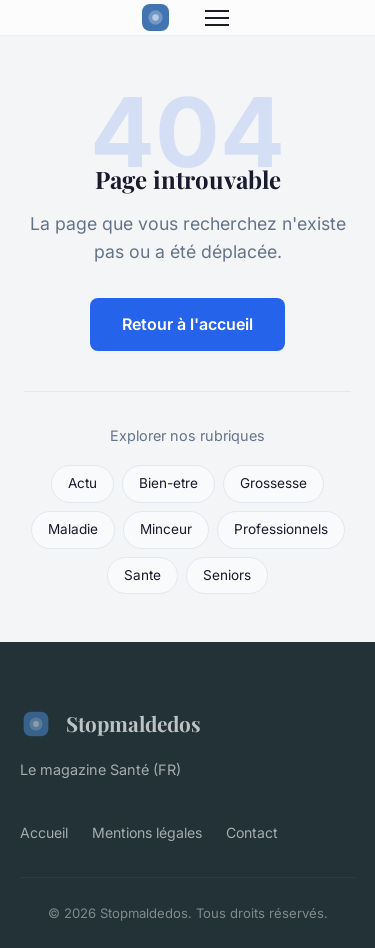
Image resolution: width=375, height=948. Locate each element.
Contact (252, 832)
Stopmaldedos (110, 724)
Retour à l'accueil (187, 324)
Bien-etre (168, 483)
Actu (82, 483)
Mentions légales (147, 832)
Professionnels (281, 529)
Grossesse (273, 483)
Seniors (227, 575)
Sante (142, 575)
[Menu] (217, 18)
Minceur (166, 529)
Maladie (73, 529)
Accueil (44, 832)
